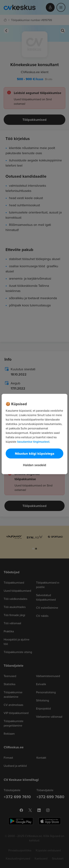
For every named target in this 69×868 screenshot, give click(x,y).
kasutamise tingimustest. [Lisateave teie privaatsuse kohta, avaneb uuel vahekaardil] (34, 442)
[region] (34, 434)
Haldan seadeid (34, 465)
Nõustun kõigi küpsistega (35, 454)
